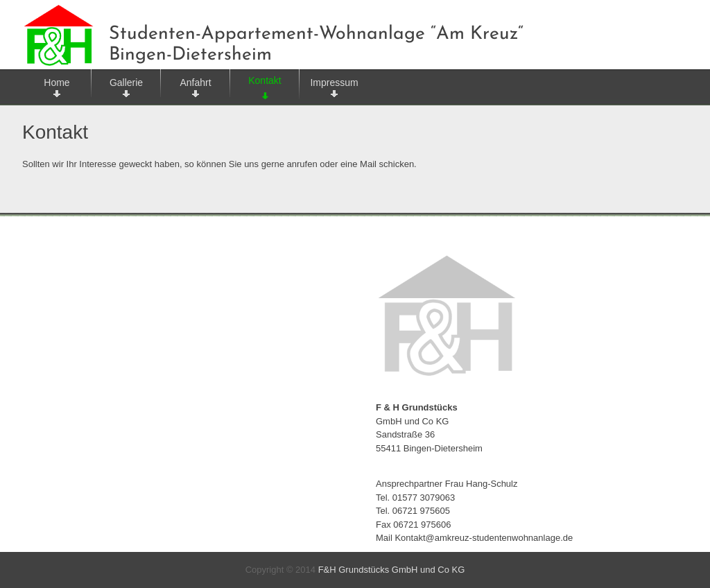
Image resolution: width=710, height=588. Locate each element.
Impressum (334, 83)
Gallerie (126, 83)
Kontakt (265, 80)
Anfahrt (195, 83)
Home (57, 83)
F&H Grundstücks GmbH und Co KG (392, 570)
